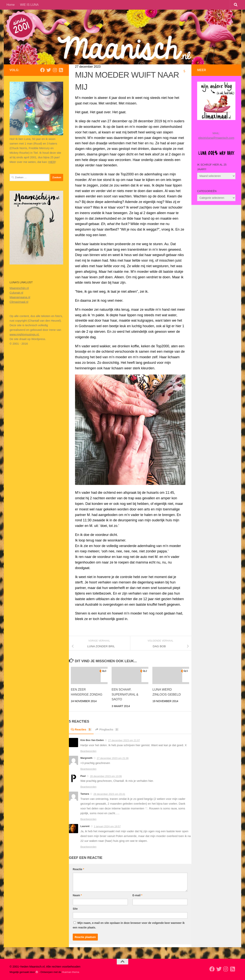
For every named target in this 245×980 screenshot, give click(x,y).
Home (11, 5)
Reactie (78, 869)
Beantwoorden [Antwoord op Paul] (88, 787)
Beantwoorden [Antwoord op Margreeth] (88, 769)
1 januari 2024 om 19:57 (107, 826)
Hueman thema (70, 972)
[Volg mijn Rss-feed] (61, 70)
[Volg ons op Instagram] (55, 70)
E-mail (137, 895)
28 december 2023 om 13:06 (106, 776)
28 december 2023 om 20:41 (109, 794)
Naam (77, 895)
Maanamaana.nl (20, 297)
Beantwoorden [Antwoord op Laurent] (88, 847)
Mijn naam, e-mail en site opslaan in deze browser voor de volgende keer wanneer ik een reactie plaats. (129, 925)
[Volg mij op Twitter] (49, 70)
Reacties (82, 729)
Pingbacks (110, 729)
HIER (52, 162)
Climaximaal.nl (19, 302)
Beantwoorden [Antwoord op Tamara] (88, 819)
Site (75, 909)
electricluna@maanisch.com (216, 138)
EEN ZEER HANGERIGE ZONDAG (81, 694)
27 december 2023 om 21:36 (113, 758)
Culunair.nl (16, 293)
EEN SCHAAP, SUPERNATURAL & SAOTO (126, 694)
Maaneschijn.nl (19, 288)
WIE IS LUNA (29, 5)
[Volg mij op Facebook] (42, 70)
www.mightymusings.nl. (24, 334)
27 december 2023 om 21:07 (124, 740)
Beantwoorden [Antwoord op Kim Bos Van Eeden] (88, 751)
